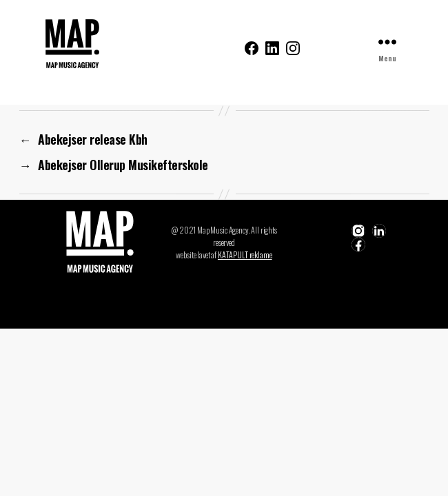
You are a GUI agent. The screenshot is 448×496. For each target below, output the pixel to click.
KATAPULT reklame (245, 255)
